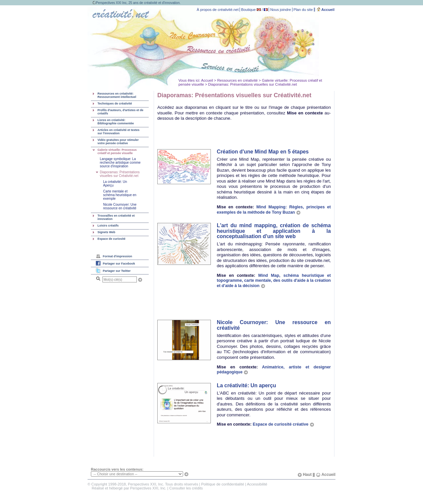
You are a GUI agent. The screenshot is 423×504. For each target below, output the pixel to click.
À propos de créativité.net (218, 10)
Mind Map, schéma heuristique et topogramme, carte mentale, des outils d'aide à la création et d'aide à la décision (274, 281)
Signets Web (106, 232)
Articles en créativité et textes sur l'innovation (118, 132)
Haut (305, 475)
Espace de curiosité (112, 239)
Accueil (326, 10)
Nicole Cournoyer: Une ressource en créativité (120, 206)
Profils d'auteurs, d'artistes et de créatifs (120, 112)
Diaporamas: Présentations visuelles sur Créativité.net (120, 174)
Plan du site (303, 10)
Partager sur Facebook (119, 264)
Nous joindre (281, 10)
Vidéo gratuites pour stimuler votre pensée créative (118, 142)
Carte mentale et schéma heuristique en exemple (120, 195)
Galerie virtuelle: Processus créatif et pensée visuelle (117, 151)
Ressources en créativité (237, 80)
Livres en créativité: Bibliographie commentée (116, 122)
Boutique (249, 10)
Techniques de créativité (115, 104)
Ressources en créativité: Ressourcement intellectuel (117, 95)
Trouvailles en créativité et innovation (116, 217)
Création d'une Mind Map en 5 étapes (263, 152)
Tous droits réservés (181, 484)
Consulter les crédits (186, 488)
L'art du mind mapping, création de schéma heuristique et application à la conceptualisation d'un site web (274, 231)
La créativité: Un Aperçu (115, 184)
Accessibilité (257, 484)
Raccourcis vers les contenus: (117, 469)
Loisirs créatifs (108, 226)
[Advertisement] (235, 136)
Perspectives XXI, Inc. (148, 488)
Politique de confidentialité (223, 484)
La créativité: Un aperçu (246, 385)
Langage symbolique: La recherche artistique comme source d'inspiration (120, 163)
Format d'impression (117, 256)
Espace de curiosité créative (284, 424)
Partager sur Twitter (117, 271)
